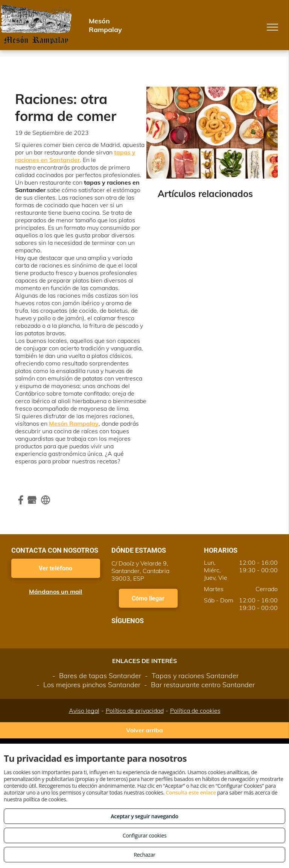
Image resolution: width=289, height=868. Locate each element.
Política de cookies (195, 711)
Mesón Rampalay (74, 423)
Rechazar (144, 855)
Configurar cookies (145, 835)
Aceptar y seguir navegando (144, 816)
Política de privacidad (135, 711)
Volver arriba (144, 730)
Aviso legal (84, 711)
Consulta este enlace (191, 792)
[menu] (272, 27)
